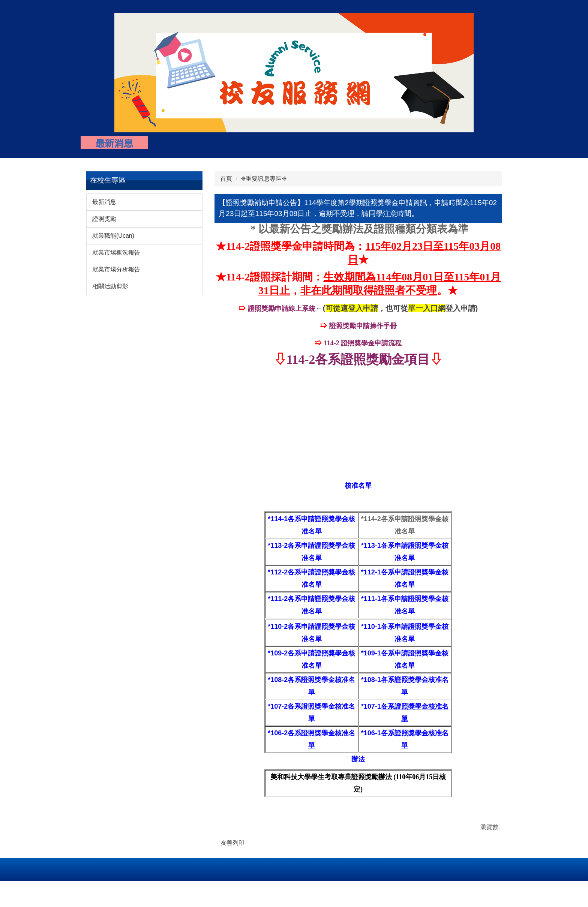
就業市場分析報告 (116, 274)
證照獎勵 (104, 223)
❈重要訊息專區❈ (264, 183)
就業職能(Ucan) (113, 240)
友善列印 (232, 846)
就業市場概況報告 (116, 257)
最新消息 (104, 206)
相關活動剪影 (110, 290)
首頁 (226, 183)
